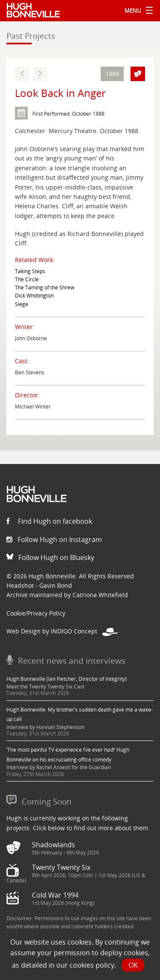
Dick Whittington (34, 296)
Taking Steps (30, 271)
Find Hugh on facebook (49, 521)
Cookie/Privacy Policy (36, 613)
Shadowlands (54, 845)
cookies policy (92, 965)
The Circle (27, 279)
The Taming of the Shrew (45, 287)
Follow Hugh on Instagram (54, 540)
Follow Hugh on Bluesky (50, 557)
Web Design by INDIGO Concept (62, 631)
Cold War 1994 (55, 895)
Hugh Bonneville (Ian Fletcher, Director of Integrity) (67, 679)
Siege (22, 304)
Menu (137, 11)
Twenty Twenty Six (61, 867)
